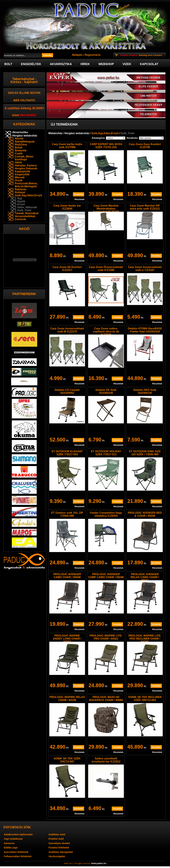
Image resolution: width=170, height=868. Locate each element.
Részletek (80, 199)
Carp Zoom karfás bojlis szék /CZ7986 (67, 146)
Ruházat (20, 192)
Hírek (85, 64)
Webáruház (55, 133)
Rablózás (21, 189)
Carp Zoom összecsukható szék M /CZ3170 (67, 330)
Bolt (8, 64)
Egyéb (21, 201)
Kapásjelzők (22, 171)
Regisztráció (93, 55)
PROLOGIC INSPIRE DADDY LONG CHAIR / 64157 (67, 639)
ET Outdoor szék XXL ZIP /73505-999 (67, 514)
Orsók (19, 180)
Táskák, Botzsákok (27, 213)
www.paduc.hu (99, 863)
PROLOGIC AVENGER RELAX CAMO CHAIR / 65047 (145, 577)
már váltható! (24, 100)
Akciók (19, 139)
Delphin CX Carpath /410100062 (67, 391)
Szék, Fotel (24, 210)
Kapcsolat (149, 64)
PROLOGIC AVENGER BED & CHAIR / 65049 (145, 514)
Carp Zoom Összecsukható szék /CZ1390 (106, 269)
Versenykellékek (25, 216)
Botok (19, 148)
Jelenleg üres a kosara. (141, 55)
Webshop (106, 64)
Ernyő (21, 204)
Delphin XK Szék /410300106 (106, 391)
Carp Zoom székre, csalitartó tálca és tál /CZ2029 (106, 331)
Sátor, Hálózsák (27, 207)
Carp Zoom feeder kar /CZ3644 (67, 207)
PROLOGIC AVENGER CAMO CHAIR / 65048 (67, 576)
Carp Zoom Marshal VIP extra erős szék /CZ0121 (145, 207)
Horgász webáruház (25, 136)
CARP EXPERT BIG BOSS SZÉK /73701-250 (106, 146)
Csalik (19, 153)
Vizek (127, 64)
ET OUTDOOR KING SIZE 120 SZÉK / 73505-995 (145, 453)
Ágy (20, 198)
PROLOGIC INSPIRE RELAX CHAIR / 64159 (67, 699)
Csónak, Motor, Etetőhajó (24, 158)
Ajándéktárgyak (25, 142)
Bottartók (21, 151)
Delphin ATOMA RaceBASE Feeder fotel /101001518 (145, 330)
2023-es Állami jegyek (24, 93)
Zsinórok (20, 219)
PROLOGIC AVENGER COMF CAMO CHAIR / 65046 (106, 576)
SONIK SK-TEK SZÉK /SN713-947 (67, 760)
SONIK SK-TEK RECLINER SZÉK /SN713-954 (145, 699)
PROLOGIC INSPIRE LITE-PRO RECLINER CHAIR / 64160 (145, 639)
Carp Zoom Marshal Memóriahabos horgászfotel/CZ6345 (106, 209)
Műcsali (20, 177)
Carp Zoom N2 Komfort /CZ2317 (67, 269)
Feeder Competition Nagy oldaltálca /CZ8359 (106, 514)
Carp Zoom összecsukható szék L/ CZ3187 (145, 269)
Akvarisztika (61, 64)
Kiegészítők (22, 174)
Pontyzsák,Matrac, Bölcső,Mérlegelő (26, 185)
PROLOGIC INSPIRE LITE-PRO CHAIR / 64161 (106, 637)
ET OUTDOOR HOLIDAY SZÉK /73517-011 (106, 453)
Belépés (77, 55)
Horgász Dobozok (26, 168)
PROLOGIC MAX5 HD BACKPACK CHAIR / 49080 (106, 699)
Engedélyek (31, 64)
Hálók (18, 162)
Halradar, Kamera (26, 165)
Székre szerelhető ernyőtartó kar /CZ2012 (106, 760)
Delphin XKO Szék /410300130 (145, 391)
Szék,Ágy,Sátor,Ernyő (28, 195)
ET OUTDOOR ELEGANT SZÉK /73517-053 (67, 453)
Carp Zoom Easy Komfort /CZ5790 (145, 146)
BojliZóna (21, 145)
